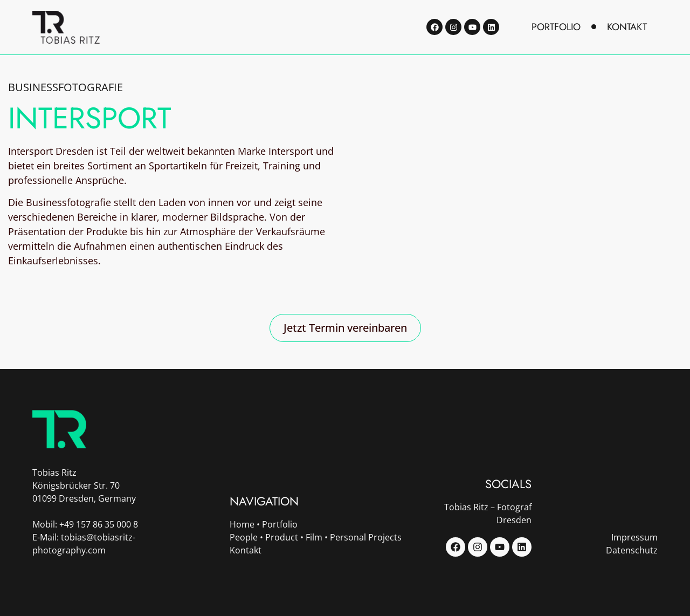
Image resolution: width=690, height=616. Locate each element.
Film (314, 537)
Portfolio (280, 524)
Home (242, 524)
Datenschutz (632, 550)
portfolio (556, 27)
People (244, 537)
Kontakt (246, 550)
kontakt (627, 27)
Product (282, 537)
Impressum (634, 537)
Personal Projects (366, 537)
